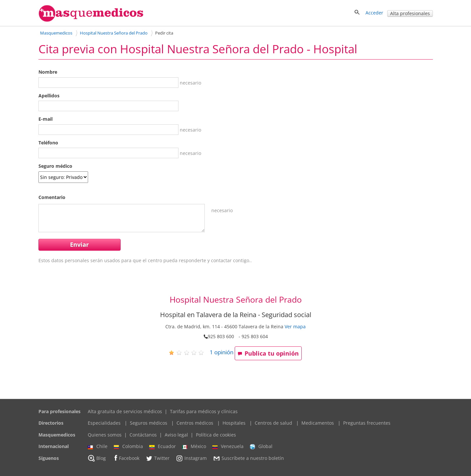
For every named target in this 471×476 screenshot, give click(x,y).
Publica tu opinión (268, 353)
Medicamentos (318, 423)
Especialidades (104, 423)
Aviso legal (176, 435)
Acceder (374, 13)
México (194, 446)
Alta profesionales (410, 13)
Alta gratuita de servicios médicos (125, 411)
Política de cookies (216, 435)
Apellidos (49, 96)
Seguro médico (55, 166)
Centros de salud (273, 423)
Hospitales (234, 423)
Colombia (128, 446)
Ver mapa (295, 326)
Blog (97, 458)
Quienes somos (105, 435)
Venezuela (228, 446)
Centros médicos (195, 423)
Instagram (191, 458)
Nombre (48, 72)
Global (261, 446)
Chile (98, 446)
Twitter (158, 458)
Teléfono (48, 143)
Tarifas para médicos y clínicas (204, 411)
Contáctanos (143, 435)
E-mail (46, 119)
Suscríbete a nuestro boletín (248, 458)
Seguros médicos (149, 423)
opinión (222, 352)
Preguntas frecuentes (367, 423)
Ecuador (163, 446)
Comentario (52, 197)
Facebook (126, 458)
